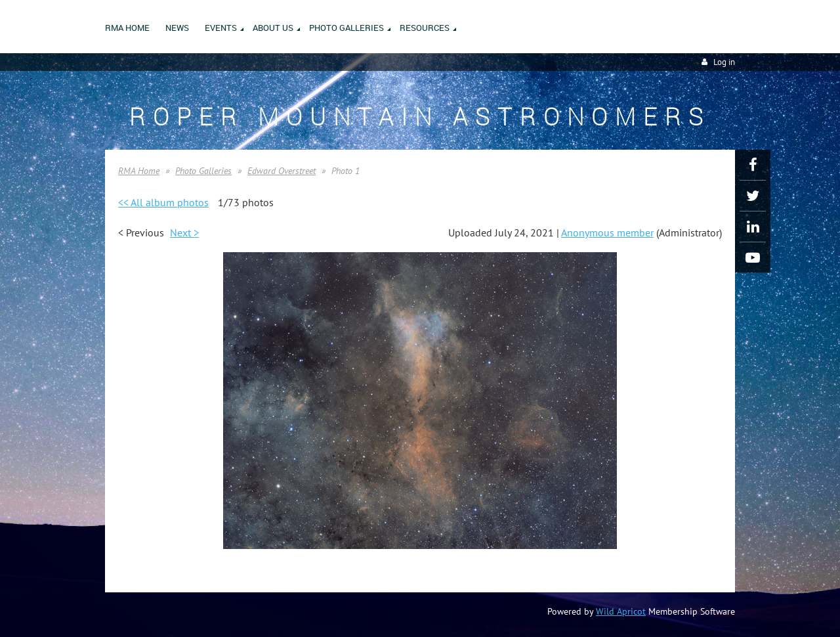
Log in (724, 62)
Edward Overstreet (282, 171)
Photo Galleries (203, 171)
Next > (184, 232)
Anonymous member (607, 232)
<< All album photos (163, 202)
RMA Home (139, 171)
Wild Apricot (621, 611)
